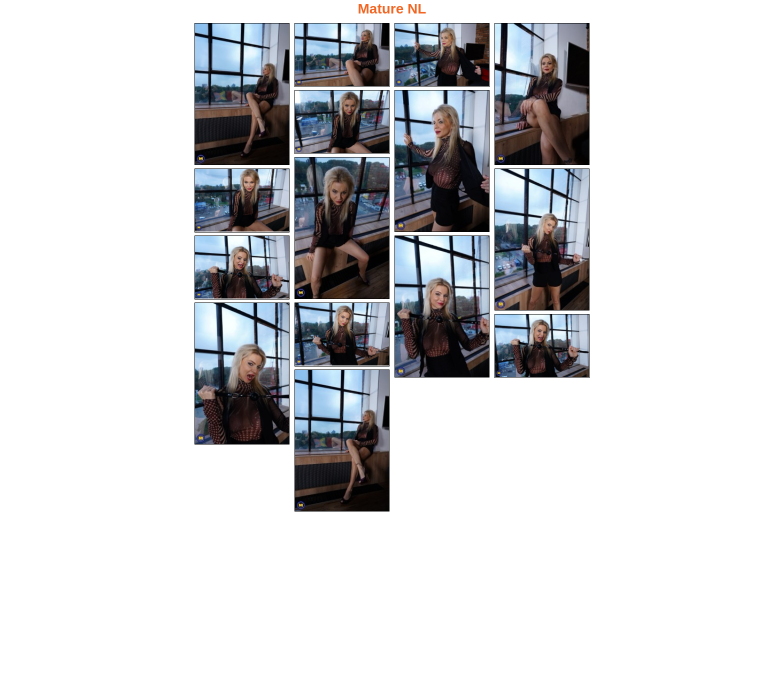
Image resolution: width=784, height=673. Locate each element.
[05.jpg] (342, 122)
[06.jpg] (442, 161)
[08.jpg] (242, 200)
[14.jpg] (542, 346)
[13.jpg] (342, 334)
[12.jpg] (242, 373)
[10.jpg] (242, 267)
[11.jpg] (442, 306)
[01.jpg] (242, 94)
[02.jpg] (342, 55)
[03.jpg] (442, 55)
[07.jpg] (342, 228)
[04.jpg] (542, 94)
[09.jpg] (542, 239)
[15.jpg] (342, 440)
